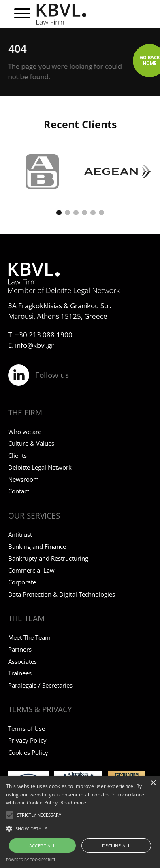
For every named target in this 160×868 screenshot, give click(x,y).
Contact (19, 491)
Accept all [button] (43, 846)
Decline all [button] (116, 846)
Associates (22, 661)
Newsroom (23, 479)
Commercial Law (31, 570)
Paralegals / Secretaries (40, 685)
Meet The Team (29, 637)
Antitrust (20, 534)
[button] (59, 213)
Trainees (20, 673)
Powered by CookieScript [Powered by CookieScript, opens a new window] (31, 860)
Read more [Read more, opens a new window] (73, 803)
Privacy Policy (27, 740)
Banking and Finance (37, 546)
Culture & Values (31, 443)
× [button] (153, 783)
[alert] (80, 822)
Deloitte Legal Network (40, 467)
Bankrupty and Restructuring (48, 558)
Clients (17, 455)
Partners (20, 649)
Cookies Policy (28, 752)
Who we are (25, 432)
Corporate (22, 582)
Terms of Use (27, 728)
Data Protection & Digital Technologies (62, 594)
